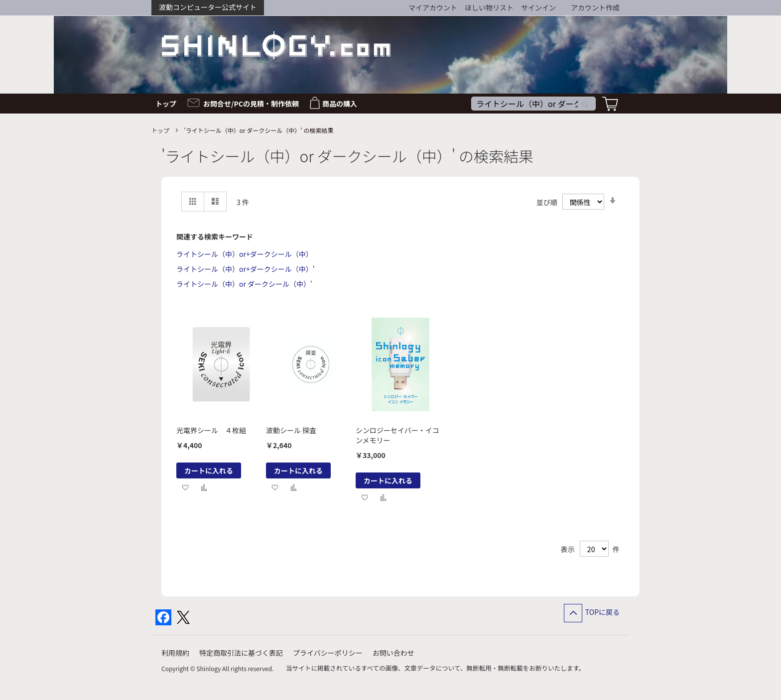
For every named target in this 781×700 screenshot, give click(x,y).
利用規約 (175, 653)
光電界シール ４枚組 (211, 430)
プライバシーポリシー (328, 653)
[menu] (390, 104)
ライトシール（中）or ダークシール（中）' (244, 284)
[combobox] (533, 104)
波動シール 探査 (291, 430)
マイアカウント (433, 7)
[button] (185, 487)
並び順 (547, 202)
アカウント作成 (595, 7)
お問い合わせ (393, 653)
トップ (161, 130)
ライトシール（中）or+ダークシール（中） (245, 254)
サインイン (538, 7)
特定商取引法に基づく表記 (241, 653)
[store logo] (276, 45)
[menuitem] (169, 104)
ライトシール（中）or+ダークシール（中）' (246, 269)
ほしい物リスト (489, 7)
